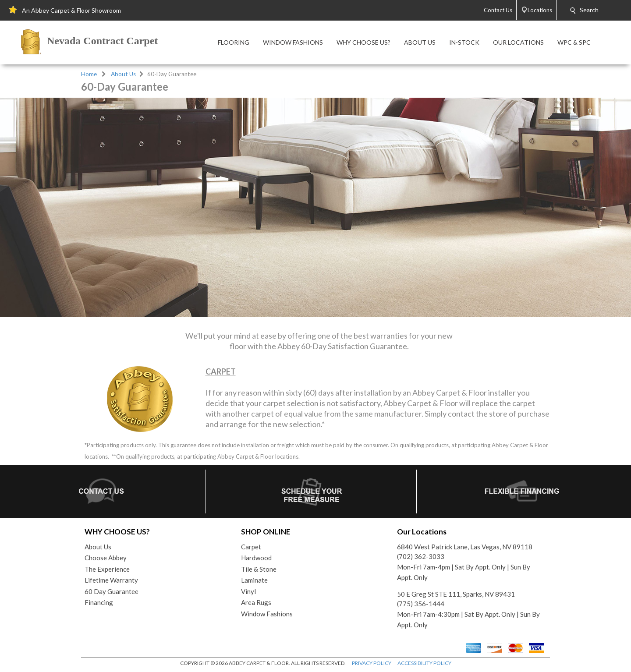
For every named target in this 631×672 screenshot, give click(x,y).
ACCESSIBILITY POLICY (424, 663)
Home (89, 74)
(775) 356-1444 (421, 604)
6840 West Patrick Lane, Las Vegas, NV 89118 (465, 547)
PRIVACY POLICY (372, 663)
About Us (123, 74)
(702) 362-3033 (421, 556)
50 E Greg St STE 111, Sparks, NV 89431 (456, 594)
